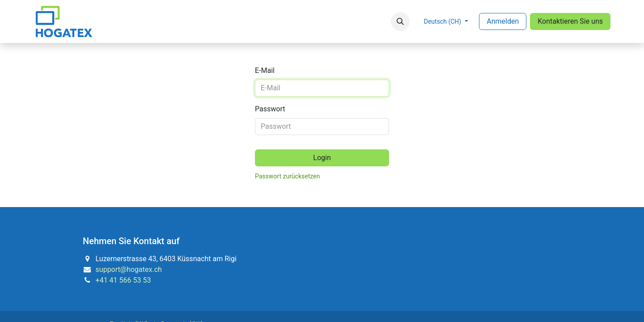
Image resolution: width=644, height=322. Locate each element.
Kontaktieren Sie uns (570, 21)
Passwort (270, 109)
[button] (400, 21)
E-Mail (265, 70)
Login (322, 158)
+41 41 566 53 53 (123, 280)
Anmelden (503, 21)
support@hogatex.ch (129, 269)
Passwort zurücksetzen (287, 176)
